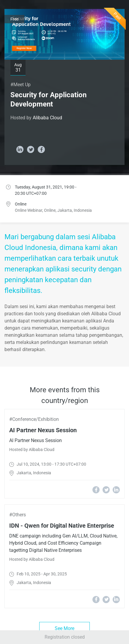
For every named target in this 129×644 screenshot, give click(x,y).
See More (64, 628)
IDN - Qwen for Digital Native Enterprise (62, 526)
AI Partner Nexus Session (43, 430)
